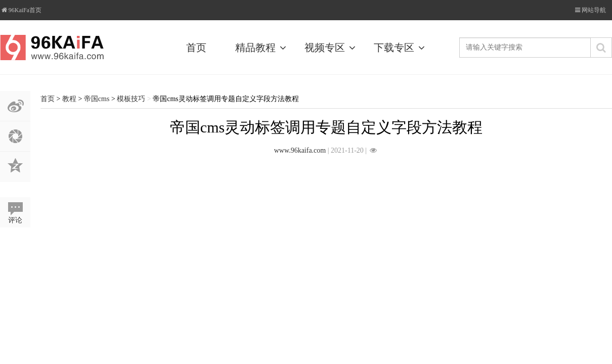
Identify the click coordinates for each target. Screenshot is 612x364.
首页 (196, 48)
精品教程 (263, 48)
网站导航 (594, 10)
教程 (69, 99)
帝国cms (97, 99)
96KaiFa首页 (21, 10)
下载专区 (401, 48)
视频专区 (332, 48)
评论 (15, 220)
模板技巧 (131, 99)
